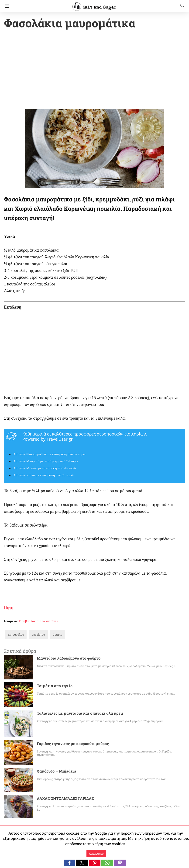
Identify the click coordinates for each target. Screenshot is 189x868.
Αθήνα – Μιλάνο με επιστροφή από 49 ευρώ (45, 469)
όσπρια (53, 635)
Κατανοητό (96, 854)
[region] (94, 70)
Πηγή (9, 608)
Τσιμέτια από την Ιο (53, 686)
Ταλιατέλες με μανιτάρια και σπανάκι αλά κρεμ (74, 714)
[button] (69, 863)
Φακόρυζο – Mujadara (55, 771)
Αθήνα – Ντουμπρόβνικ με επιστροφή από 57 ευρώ (49, 455)
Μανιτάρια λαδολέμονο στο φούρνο (65, 659)
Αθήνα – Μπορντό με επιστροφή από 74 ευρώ (46, 462)
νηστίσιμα (35, 635)
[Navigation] (6, 6)
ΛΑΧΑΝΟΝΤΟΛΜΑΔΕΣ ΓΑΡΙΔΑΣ (65, 799)
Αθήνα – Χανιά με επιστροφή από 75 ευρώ (43, 476)
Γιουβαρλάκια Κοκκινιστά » (39, 622)
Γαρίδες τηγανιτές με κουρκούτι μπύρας (69, 744)
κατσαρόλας (15, 635)
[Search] (181, 6)
